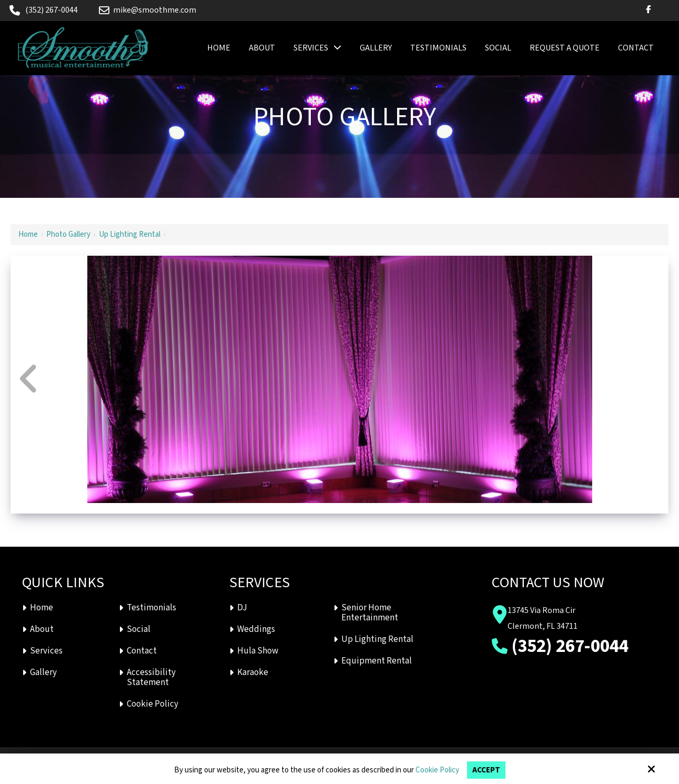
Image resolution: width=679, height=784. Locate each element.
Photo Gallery (68, 234)
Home (28, 234)
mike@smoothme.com (148, 10)
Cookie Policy (437, 770)
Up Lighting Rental (130, 234)
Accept (486, 770)
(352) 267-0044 (52, 10)
